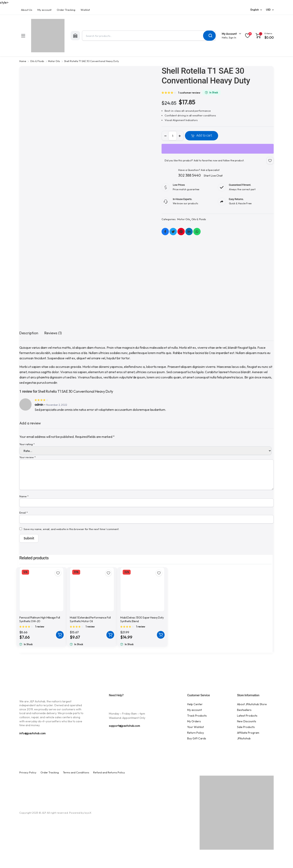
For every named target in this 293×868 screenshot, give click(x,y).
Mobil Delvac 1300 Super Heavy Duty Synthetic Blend (142, 619)
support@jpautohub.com (124, 726)
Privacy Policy (28, 772)
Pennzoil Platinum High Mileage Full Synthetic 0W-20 (40, 619)
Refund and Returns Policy (109, 772)
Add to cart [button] (60, 635)
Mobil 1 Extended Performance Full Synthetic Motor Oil (90, 619)
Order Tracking (66, 10)
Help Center (195, 704)
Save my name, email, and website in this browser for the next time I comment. (71, 529)
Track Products (197, 716)
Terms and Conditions (76, 772)
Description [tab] (29, 333)
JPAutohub (244, 738)
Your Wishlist (196, 727)
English (255, 10)
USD (268, 10)
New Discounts (247, 721)
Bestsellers (244, 710)
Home (23, 61)
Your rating (27, 444)
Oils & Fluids (37, 61)
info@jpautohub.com (32, 733)
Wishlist (85, 10)
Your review (27, 457)
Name (24, 496)
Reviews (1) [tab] (53, 333)
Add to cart (204, 135)
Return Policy (196, 733)
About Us (27, 10)
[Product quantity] (173, 136)
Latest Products (247, 716)
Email (24, 513)
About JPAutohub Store (252, 704)
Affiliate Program (248, 733)
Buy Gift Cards (197, 738)
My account (45, 10)
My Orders (194, 721)
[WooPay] (218, 149)
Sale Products (246, 727)
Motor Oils (54, 61)
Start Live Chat (213, 176)
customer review (189, 93)
